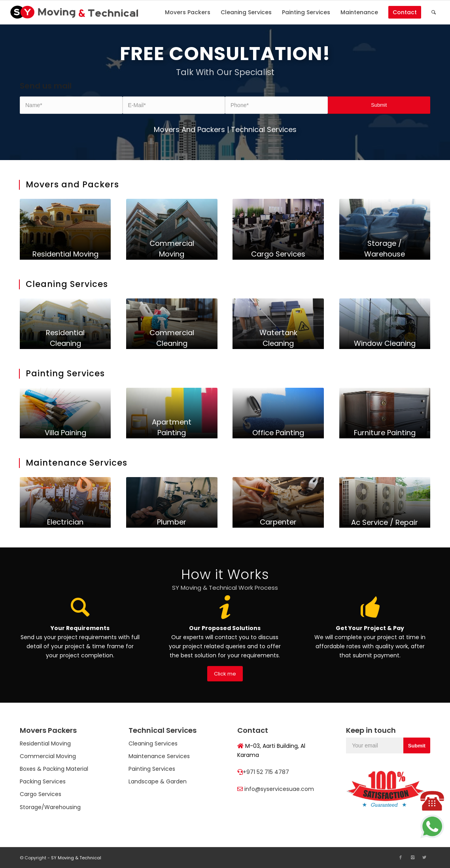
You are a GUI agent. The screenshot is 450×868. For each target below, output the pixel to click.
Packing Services (43, 781)
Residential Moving (45, 743)
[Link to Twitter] (424, 857)
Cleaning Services (153, 743)
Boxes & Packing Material (54, 769)
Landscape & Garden (158, 781)
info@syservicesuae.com (279, 789)
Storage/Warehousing (50, 807)
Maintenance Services (159, 756)
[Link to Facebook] (401, 857)
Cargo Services (41, 794)
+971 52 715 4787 (266, 772)
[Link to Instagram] (412, 857)
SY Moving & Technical (76, 858)
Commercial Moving (48, 756)
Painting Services (152, 769)
